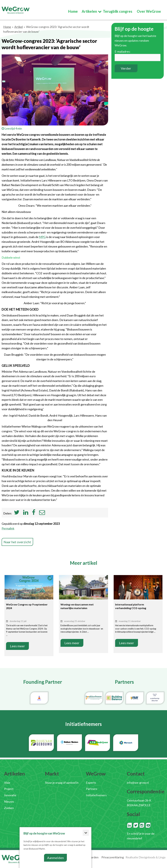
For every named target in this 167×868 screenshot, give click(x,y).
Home (7, 27)
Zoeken (9, 808)
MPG (42, 237)
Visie (7, 783)
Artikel (19, 27)
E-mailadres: (123, 51)
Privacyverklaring (113, 857)
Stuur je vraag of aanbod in (62, 783)
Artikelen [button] (89, 13)
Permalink (8, 528)
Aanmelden (55, 858)
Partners (92, 789)
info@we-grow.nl (138, 783)
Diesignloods (147, 857)
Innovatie (10, 795)
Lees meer (17, 646)
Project (9, 789)
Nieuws (9, 802)
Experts (91, 783)
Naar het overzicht (18, 542)
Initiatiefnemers (96, 795)
